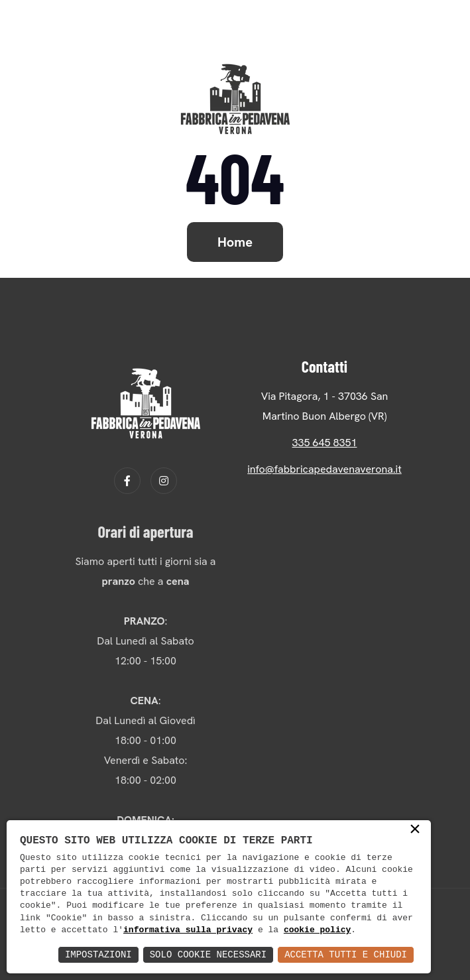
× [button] (415, 830)
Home (235, 242)
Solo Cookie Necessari (208, 954)
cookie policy (317, 930)
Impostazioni (98, 954)
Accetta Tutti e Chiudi (346, 954)
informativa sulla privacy (188, 930)
